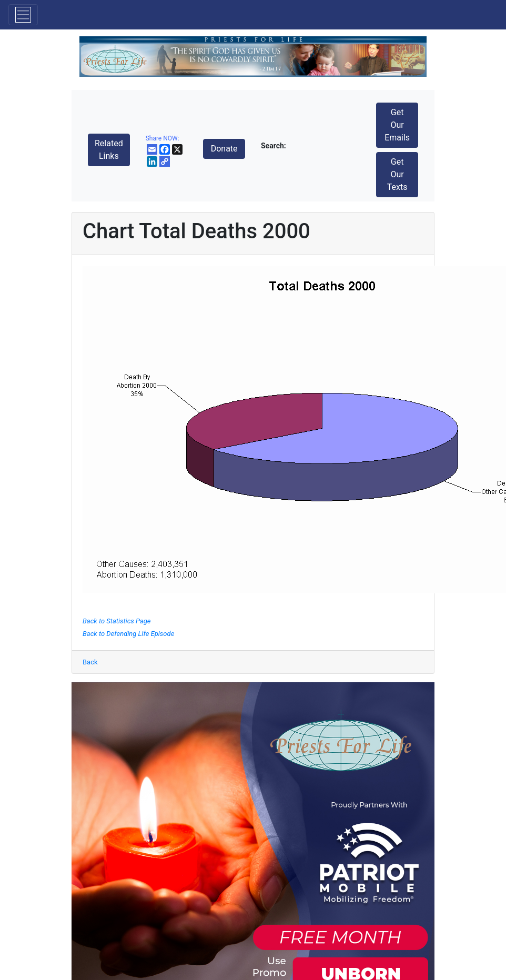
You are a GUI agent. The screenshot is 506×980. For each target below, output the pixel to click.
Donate (224, 149)
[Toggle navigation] (23, 15)
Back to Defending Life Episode (128, 634)
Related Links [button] (109, 150)
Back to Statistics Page (117, 621)
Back (90, 662)
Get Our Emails (397, 125)
